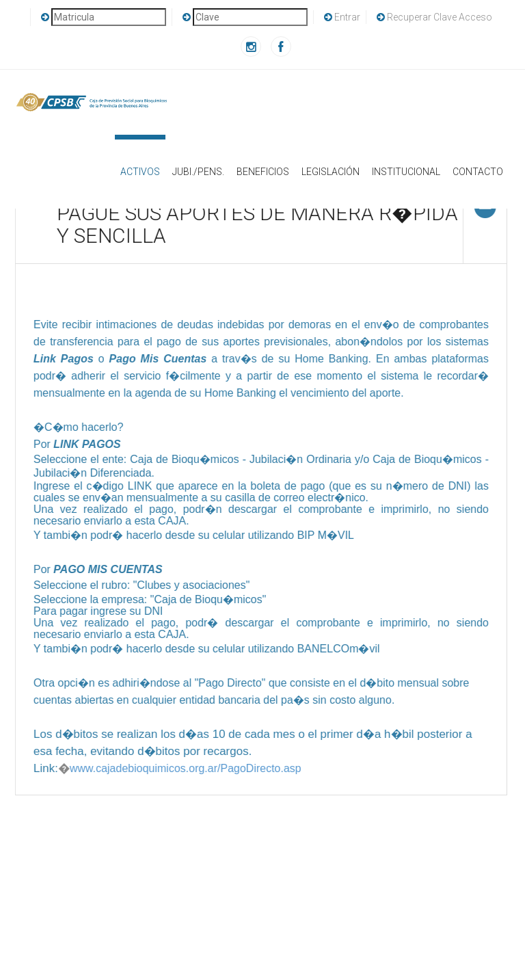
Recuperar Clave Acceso (434, 17)
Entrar (342, 17)
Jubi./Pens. (198, 172)
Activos (140, 156)
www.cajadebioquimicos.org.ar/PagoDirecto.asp (184, 768)
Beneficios (263, 172)
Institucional (406, 172)
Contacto (478, 172)
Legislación (331, 172)
